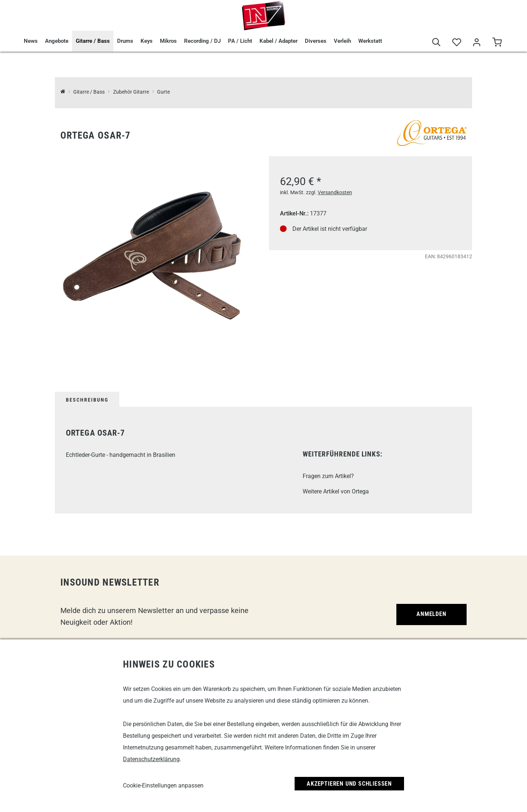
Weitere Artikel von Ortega (336, 491)
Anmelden (431, 614)
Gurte (163, 92)
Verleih (342, 41)
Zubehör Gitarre (131, 92)
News (31, 41)
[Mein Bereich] (477, 43)
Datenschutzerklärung (151, 759)
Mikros (168, 41)
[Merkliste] (457, 43)
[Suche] (436, 43)
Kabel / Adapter (279, 41)
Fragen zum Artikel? (328, 476)
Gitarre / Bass (93, 41)
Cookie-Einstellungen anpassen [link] (163, 785)
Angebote (57, 41)
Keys (147, 41)
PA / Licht (240, 41)
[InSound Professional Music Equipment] (63, 92)
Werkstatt (370, 41)
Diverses (316, 41)
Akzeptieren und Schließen (349, 784)
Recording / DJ (202, 41)
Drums (125, 41)
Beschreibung (87, 400)
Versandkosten (335, 192)
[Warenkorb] (497, 43)
